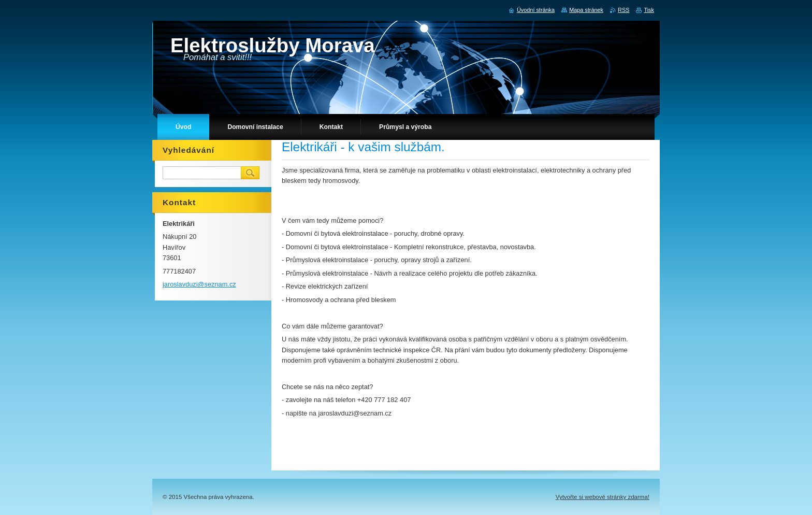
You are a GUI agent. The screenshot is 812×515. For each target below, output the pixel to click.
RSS (624, 10)
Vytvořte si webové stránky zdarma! (603, 497)
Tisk (649, 10)
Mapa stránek (586, 10)
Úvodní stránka (536, 10)
